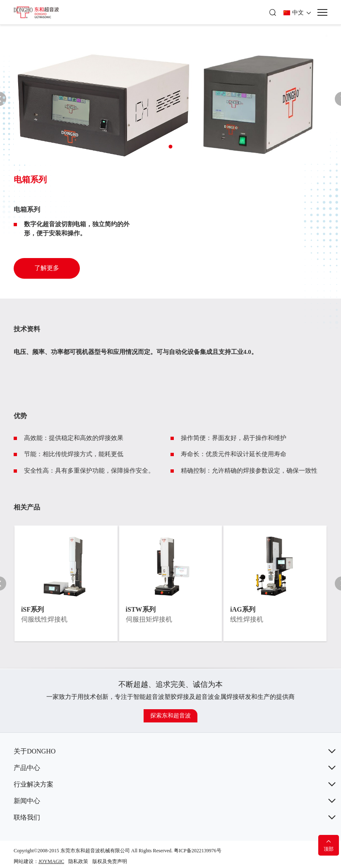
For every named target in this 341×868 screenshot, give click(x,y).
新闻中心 (27, 801)
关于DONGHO (35, 751)
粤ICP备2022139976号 (198, 851)
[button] (170, 147)
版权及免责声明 (110, 861)
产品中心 (27, 768)
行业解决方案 (34, 784)
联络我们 (27, 817)
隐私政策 (78, 861)
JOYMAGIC (51, 861)
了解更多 (47, 268)
